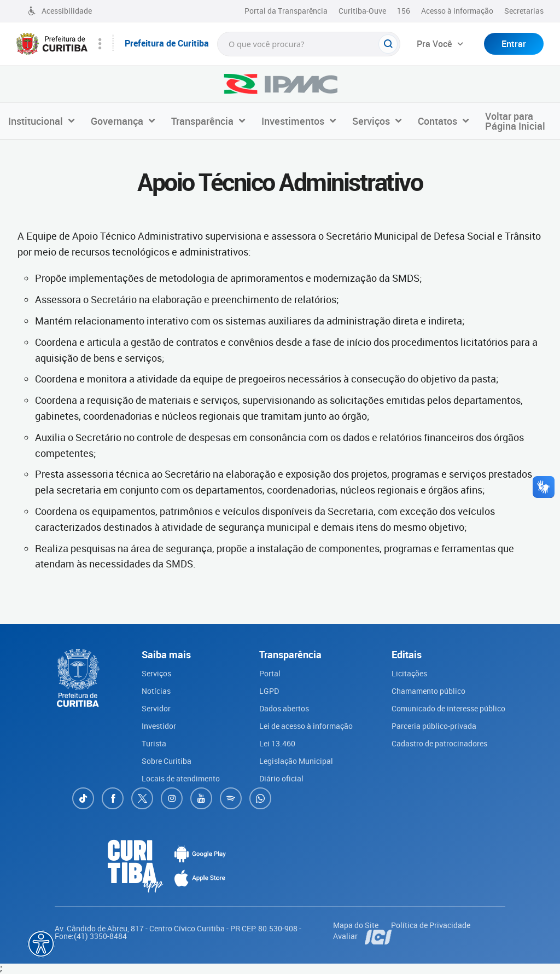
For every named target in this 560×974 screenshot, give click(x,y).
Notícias (156, 691)
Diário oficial (281, 778)
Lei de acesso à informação (306, 726)
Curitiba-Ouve (362, 11)
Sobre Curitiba (167, 761)
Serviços (156, 673)
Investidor (159, 726)
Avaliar (346, 936)
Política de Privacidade (431, 925)
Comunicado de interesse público (448, 708)
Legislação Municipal (296, 761)
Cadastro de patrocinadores (439, 743)
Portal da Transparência (286, 11)
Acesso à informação (457, 11)
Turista (154, 743)
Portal (270, 673)
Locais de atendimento (181, 778)
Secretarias (524, 11)
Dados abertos (284, 708)
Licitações (409, 673)
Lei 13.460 (277, 743)
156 (404, 11)
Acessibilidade (60, 11)
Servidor (156, 708)
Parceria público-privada (434, 726)
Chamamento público (428, 691)
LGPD (269, 691)
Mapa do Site (357, 925)
